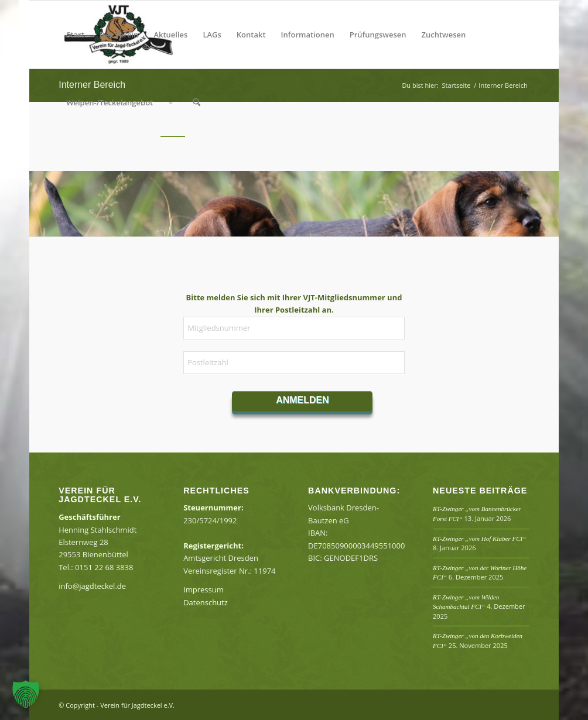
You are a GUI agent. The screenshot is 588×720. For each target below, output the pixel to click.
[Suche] (196, 102)
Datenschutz (206, 602)
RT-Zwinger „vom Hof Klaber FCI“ (479, 539)
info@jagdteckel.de (92, 586)
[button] (26, 694)
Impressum (204, 589)
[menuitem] (75, 35)
